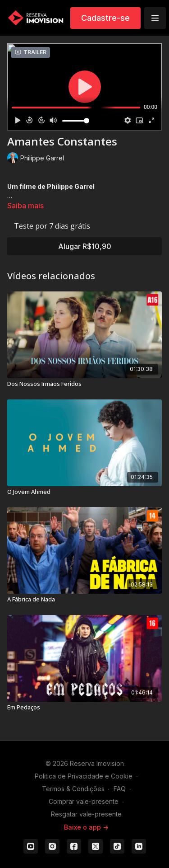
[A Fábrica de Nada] (84, 600)
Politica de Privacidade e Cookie (84, 776)
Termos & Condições (73, 789)
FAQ (120, 789)
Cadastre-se (105, 18)
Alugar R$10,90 (85, 246)
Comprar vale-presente (84, 801)
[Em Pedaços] (84, 708)
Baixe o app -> (86, 827)
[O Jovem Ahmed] (84, 492)
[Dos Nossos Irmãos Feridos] (84, 384)
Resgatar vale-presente (86, 814)
